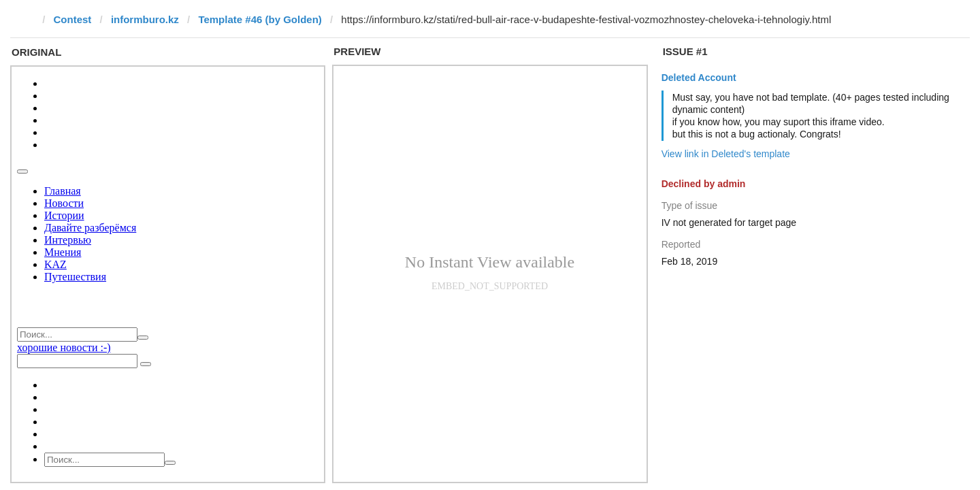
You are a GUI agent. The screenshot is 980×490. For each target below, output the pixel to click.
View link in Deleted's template (726, 154)
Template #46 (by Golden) (260, 19)
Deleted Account (699, 78)
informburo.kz (145, 19)
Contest (73, 19)
